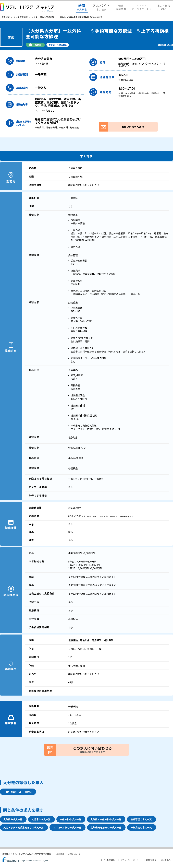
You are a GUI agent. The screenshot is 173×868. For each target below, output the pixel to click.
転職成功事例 (121, 7)
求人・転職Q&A (164, 7)
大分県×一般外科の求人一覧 (106, 819)
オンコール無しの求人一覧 (67, 827)
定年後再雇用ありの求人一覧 (106, 827)
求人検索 (82, 7)
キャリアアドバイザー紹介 (142, 7)
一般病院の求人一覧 (141, 827)
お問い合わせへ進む (121, 127)
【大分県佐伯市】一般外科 (18, 792)
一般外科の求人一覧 (70, 819)
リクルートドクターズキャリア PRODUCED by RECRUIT (27, 7)
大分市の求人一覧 (41, 819)
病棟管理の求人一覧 (141, 819)
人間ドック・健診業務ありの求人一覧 (23, 827)
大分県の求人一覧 (13, 819)
